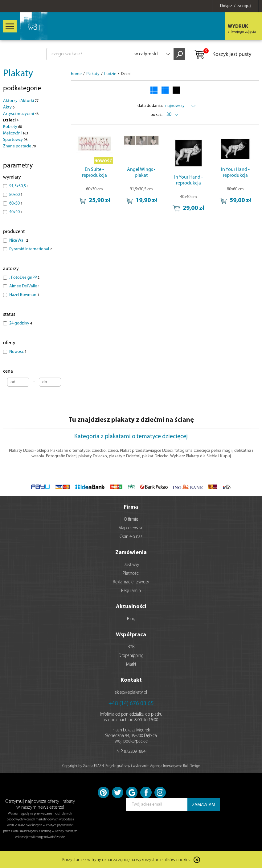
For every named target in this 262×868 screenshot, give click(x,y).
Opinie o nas (131, 537)
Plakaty (18, 74)
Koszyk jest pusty (222, 55)
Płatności (131, 574)
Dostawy (131, 565)
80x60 (16, 195)
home (76, 74)
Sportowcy (15, 140)
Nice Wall (19, 241)
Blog (131, 619)
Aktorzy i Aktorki (21, 101)
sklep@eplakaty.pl (131, 693)
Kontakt (131, 680)
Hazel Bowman (24, 295)
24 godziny (21, 323)
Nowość (18, 352)
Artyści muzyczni (21, 114)
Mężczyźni (16, 133)
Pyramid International (31, 249)
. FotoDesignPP (24, 278)
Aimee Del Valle (25, 286)
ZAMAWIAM (204, 805)
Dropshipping (131, 656)
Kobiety (12, 127)
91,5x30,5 (19, 186)
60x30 (16, 203)
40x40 (16, 212)
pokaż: (156, 115)
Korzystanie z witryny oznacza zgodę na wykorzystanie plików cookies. (127, 860)
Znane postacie (19, 146)
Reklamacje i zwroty (131, 582)
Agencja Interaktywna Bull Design (175, 766)
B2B (131, 647)
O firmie (131, 520)
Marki (131, 665)
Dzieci (11, 120)
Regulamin (131, 591)
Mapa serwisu (131, 528)
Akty (9, 107)
